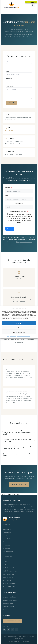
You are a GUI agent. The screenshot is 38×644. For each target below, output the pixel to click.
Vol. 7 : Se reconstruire (9, 583)
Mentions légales (13, 641)
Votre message (10, 86)
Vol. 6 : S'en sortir (8, 580)
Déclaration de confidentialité (24, 336)
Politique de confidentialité (24, 242)
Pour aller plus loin (8, 551)
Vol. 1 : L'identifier (8, 565)
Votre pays (9, 79)
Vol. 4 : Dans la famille (9, 574)
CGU (20, 641)
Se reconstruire (7, 545)
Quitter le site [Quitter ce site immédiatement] (31, 2)
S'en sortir (5, 542)
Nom (7, 196)
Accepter (19, 323)
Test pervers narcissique (9, 597)
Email (8, 71)
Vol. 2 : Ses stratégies (9, 568)
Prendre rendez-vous (19, 485)
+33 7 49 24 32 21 (10, 130)
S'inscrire (10, 229)
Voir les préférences (19, 332)
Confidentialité (26, 641)
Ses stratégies (7, 533)
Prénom (8, 188)
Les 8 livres (6, 562)
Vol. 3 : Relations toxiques (10, 571)
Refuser (19, 328)
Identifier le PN (7, 530)
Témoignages (6, 548)
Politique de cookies (11, 336)
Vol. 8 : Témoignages (9, 586)
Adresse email (18, 204)
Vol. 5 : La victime (8, 577)
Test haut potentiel (8, 603)
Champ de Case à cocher (18, 212)
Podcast (5, 609)
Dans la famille (7, 539)
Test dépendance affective (10, 600)
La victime (5, 536)
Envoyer (11, 103)
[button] (36, 308)
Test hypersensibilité (8, 606)
